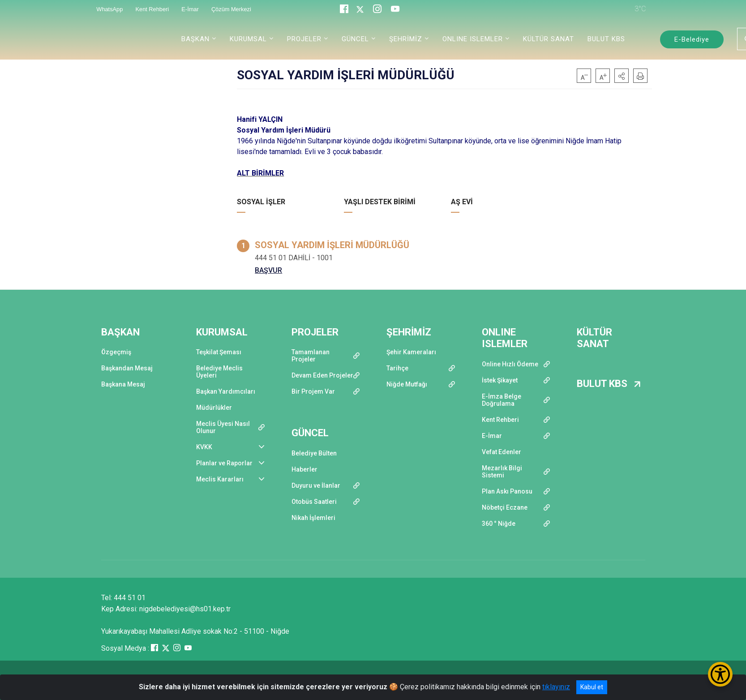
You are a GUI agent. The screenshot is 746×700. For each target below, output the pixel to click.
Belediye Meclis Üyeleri (219, 372)
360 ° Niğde (499, 524)
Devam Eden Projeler (322, 375)
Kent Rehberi (500, 420)
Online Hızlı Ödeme (510, 364)
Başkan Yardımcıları (226, 391)
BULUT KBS (606, 39)
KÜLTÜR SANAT (549, 39)
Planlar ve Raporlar (224, 463)
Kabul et (592, 687)
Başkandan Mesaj (127, 368)
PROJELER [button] (304, 39)
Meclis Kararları (220, 479)
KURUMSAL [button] (248, 39)
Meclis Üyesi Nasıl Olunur (223, 427)
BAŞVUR (268, 270)
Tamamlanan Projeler (311, 356)
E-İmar (492, 436)
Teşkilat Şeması (219, 352)
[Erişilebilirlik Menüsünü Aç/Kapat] (720, 674)
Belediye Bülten (314, 453)
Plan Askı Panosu (507, 491)
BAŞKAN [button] (195, 39)
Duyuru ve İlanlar (316, 485)
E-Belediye (692, 39)
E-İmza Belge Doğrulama (502, 400)
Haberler (304, 469)
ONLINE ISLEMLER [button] (473, 39)
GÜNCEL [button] (355, 39)
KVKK (204, 447)
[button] (622, 76)
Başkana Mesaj (123, 384)
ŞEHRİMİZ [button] (406, 39)
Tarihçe (397, 368)
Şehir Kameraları (411, 352)
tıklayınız (556, 687)
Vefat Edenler (502, 452)
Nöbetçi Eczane (505, 507)
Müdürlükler (214, 408)
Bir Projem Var (313, 391)
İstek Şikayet (500, 380)
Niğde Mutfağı (407, 384)
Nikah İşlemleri (313, 518)
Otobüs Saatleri (314, 502)
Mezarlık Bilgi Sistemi (502, 472)
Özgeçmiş (116, 352)
